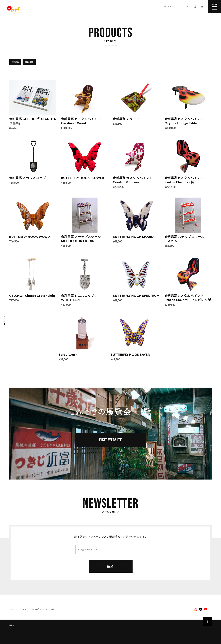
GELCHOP (29, 62)
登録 (111, 566)
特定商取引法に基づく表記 (44, 609)
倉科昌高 (15, 62)
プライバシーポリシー (19, 609)
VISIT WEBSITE (110, 440)
